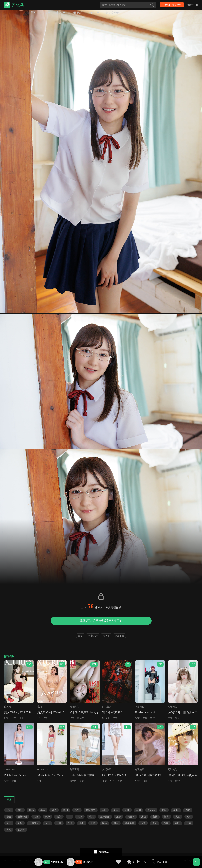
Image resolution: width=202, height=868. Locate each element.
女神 (127, 810)
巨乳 (59, 823)
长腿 (93, 823)
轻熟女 (81, 718)
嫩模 (116, 810)
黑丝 (152, 718)
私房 (164, 810)
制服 (80, 817)
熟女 (82, 823)
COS (9, 810)
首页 (33, 13)
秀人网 (7, 707)
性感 (31, 810)
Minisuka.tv (57, 862)
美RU (176, 810)
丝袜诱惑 (22, 817)
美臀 (155, 817)
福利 (66, 810)
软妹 (145, 781)
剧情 (6, 718)
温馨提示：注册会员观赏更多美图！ (101, 621)
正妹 (119, 817)
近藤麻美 (88, 862)
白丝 (166, 823)
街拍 (9, 830)
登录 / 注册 (192, 5)
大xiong (151, 810)
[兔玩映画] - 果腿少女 (115, 775)
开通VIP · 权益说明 (172, 5)
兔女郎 (21, 830)
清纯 (178, 718)
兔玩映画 (74, 769)
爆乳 (177, 823)
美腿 (120, 781)
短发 (20, 823)
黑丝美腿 (129, 823)
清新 (59, 817)
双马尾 (73, 781)
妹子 (54, 810)
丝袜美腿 (105, 817)
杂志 (9, 817)
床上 (144, 817)
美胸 (138, 810)
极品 (77, 810)
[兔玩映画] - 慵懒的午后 (149, 775)
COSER (106, 718)
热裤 (112, 781)
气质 (189, 823)
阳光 (70, 823)
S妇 (189, 817)
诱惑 (20, 810)
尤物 (145, 718)
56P (145, 862)
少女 (14, 718)
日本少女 (34, 823)
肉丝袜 (131, 817)
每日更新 (77, 13)
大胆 (178, 817)
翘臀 (21, 718)
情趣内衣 (91, 810)
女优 (9, 823)
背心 (14, 781)
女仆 (47, 823)
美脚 (47, 817)
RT (38, 718)
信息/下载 (162, 862)
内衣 (188, 810)
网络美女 (74, 707)
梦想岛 (18, 5)
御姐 (116, 823)
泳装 (143, 823)
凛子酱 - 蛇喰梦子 (112, 712)
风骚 (104, 823)
